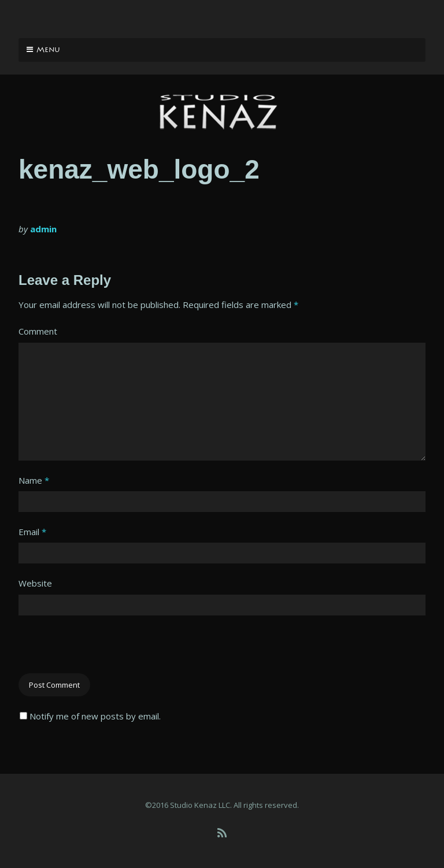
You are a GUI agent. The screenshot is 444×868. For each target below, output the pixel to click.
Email (32, 532)
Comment (38, 331)
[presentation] (106, 651)
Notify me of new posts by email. (95, 716)
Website (35, 583)
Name (34, 480)
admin (43, 229)
